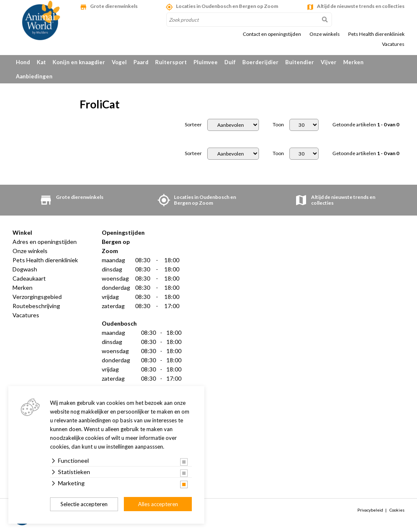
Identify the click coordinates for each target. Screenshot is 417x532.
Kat (41, 62)
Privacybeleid (370, 510)
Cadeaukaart (29, 278)
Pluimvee (206, 62)
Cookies (397, 510)
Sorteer (193, 125)
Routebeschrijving (36, 306)
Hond (23, 62)
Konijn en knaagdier (79, 62)
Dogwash (25, 269)
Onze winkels (325, 34)
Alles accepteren (158, 504)
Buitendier (300, 62)
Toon (278, 125)
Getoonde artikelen (366, 125)
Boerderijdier (260, 62)
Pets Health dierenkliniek (376, 34)
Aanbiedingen (34, 76)
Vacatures (393, 44)
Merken (353, 62)
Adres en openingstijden (45, 242)
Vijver (329, 62)
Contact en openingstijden (272, 34)
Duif (230, 62)
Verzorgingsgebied (37, 297)
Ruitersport (171, 62)
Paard (141, 62)
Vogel (119, 62)
